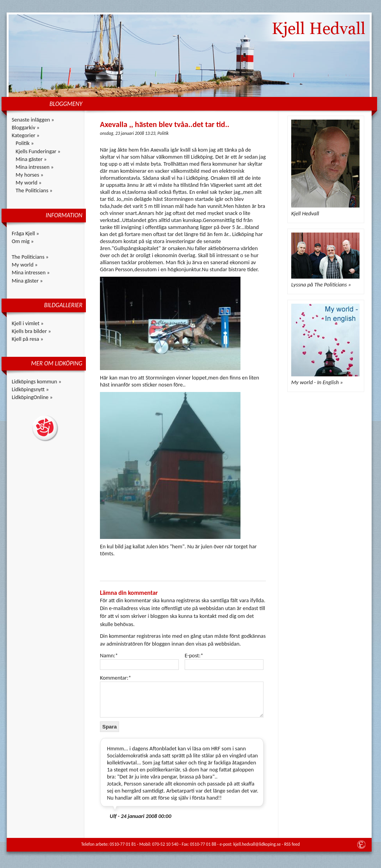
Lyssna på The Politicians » (321, 285)
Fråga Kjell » (25, 233)
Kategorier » (26, 135)
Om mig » (23, 241)
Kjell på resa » (28, 339)
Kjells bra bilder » (31, 331)
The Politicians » (34, 190)
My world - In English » (317, 382)
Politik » (25, 143)
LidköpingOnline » (32, 397)
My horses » (29, 175)
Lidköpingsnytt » (30, 389)
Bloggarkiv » (26, 127)
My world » (28, 183)
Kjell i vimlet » (28, 323)
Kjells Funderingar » (38, 151)
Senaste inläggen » (33, 120)
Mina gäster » (31, 159)
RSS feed (292, 844)
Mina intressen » (35, 167)
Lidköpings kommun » (36, 381)
